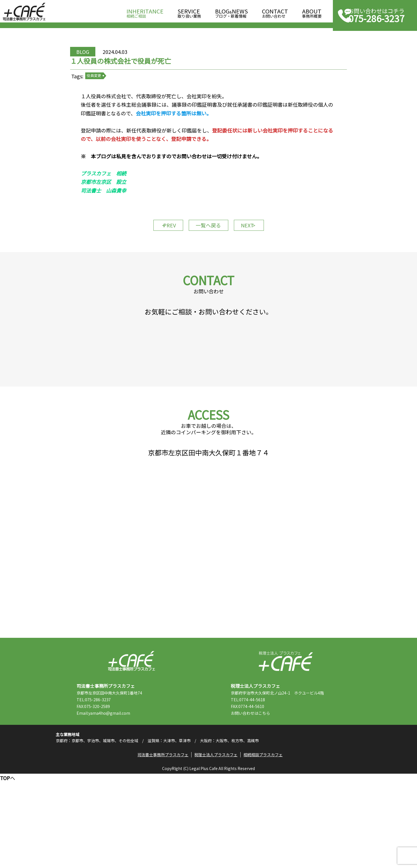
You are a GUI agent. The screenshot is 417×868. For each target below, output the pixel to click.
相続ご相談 (145, 12)
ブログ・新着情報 (231, 12)
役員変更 (109, 95)
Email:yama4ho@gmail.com (115, 795)
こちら (276, 795)
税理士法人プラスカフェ (286, 743)
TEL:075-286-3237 (105, 782)
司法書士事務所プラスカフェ (24, 12)
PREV (161, 257)
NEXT (256, 257)
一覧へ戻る (208, 257)
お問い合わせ (275, 12)
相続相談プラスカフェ (266, 847)
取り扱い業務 (189, 12)
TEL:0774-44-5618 (259, 782)
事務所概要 (312, 12)
